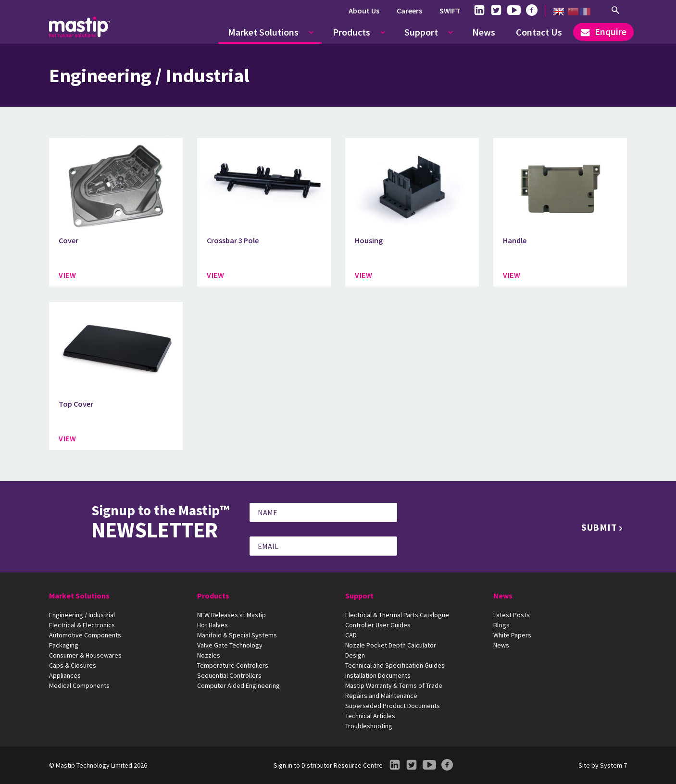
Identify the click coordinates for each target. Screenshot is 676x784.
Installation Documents (378, 675)
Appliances (65, 675)
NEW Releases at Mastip (232, 615)
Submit (599, 527)
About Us (364, 11)
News (484, 32)
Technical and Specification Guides (395, 665)
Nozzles (209, 655)
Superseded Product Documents (393, 706)
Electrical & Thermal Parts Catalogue (397, 615)
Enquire (603, 31)
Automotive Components (85, 635)
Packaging (64, 645)
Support (421, 32)
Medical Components (79, 685)
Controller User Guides (378, 625)
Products (351, 32)
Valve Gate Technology (230, 645)
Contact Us (539, 32)
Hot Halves (213, 625)
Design (355, 655)
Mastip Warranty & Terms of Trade (394, 685)
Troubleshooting (369, 726)
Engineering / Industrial (82, 615)
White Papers (512, 635)
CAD (351, 635)
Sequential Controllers (229, 675)
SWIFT (450, 11)
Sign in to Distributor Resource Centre (328, 765)
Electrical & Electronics (82, 625)
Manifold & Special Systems (237, 635)
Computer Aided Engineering (238, 685)
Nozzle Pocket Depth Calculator (391, 645)
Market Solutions (263, 32)
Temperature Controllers (233, 665)
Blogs (501, 625)
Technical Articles (370, 716)
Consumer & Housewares (85, 655)
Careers (409, 11)
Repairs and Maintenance (381, 696)
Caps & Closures (73, 665)
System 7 (613, 765)
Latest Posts (512, 615)
